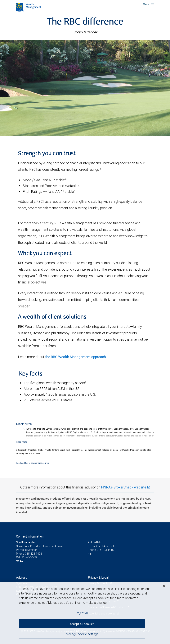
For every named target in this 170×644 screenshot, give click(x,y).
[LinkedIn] (22, 561)
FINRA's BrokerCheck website (124, 487)
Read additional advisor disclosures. (33, 463)
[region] (85, 613)
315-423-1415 (105, 550)
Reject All (82, 613)
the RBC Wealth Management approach (75, 357)
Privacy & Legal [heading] (98, 577)
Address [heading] (22, 577)
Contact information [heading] (30, 536)
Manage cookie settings (82, 634)
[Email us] (18, 561)
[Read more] (22, 442)
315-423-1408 (34, 554)
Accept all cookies (82, 624)
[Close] (164, 586)
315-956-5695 (30, 557)
